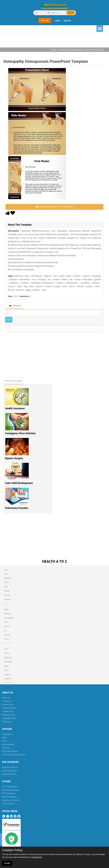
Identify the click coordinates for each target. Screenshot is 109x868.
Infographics (8, 734)
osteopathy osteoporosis (42, 283)
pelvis (31, 286)
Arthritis (7, 595)
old (71, 279)
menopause (37, 276)
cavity (68, 276)
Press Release (8, 744)
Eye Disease (9, 618)
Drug (6, 609)
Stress (7, 670)
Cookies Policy (12, 850)
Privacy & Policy (9, 708)
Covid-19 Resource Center (14, 755)
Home (54, 50)
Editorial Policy (9, 715)
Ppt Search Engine (10, 751)
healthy (60, 283)
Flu (5, 631)
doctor (72, 286)
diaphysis (14, 279)
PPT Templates (9, 793)
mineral (48, 286)
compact (42, 279)
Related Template (14, 381)
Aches (7, 570)
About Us (6, 698)
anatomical (18, 276)
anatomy (20, 290)
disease (96, 283)
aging (28, 290)
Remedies (8, 662)
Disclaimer (7, 722)
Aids (6, 587)
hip (49, 279)
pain (27, 276)
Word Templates (9, 797)
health (64, 279)
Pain (6, 649)
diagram (48, 276)
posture (89, 286)
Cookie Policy (8, 711)
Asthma (7, 599)
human (78, 279)
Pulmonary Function (17, 508)
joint (65, 286)
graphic (98, 279)
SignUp (67, 20)
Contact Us (7, 701)
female (11, 290)
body (62, 276)
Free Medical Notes (11, 790)
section (39, 286)
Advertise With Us (10, 767)
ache (44, 290)
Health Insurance (15, 408)
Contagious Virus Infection (20, 433)
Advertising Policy (10, 771)
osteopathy (96, 276)
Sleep (6, 666)
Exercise (7, 614)
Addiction (8, 578)
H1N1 (6, 639)
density (80, 286)
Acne (6, 574)
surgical (86, 276)
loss (34, 279)
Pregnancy (8, 657)
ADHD (7, 582)
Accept (7, 863)
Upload (45, 20)
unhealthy (85, 283)
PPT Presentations (10, 787)
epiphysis (14, 283)
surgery (57, 286)
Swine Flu (8, 679)
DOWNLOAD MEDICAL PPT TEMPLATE (54, 207)
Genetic (7, 635)
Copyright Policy (9, 718)
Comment (15, 306)
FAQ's (5, 741)
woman (56, 279)
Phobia (7, 653)
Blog (4, 738)
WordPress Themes (11, 800)
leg (25, 286)
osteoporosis (72, 283)
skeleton (36, 290)
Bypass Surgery (14, 458)
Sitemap (6, 748)
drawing (25, 283)
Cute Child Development (19, 483)
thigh (19, 286)
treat (97, 286)
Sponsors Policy (9, 774)
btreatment (25, 279)
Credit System (8, 804)
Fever (6, 622)
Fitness (7, 626)
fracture (11, 286)
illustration (88, 279)
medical (77, 276)
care (55, 276)
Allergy (7, 591)
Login (57, 20)
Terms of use (8, 705)
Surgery (7, 674)
